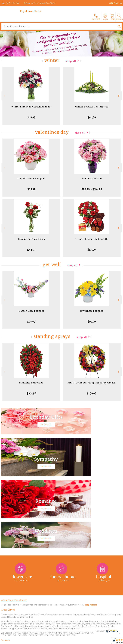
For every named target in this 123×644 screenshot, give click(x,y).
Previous (4, 96)
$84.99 (92, 250)
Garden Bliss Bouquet (31, 311)
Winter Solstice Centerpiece (92, 107)
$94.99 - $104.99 (92, 189)
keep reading (91, 533)
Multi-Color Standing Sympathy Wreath (92, 383)
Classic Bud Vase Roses (31, 239)
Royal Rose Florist (31, 11)
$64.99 (92, 117)
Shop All (71, 61)
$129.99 (92, 393)
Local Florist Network (98, 641)
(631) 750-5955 (12, 3)
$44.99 (31, 250)
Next (119, 96)
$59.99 (31, 189)
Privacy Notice (81, 641)
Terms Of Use (67, 641)
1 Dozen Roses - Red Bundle (92, 239)
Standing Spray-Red (31, 383)
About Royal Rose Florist (14, 528)
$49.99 (31, 117)
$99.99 (92, 322)
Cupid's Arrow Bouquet (31, 179)
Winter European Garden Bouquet (31, 107)
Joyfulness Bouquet (92, 311)
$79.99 (31, 322)
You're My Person (92, 179)
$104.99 (31, 393)
